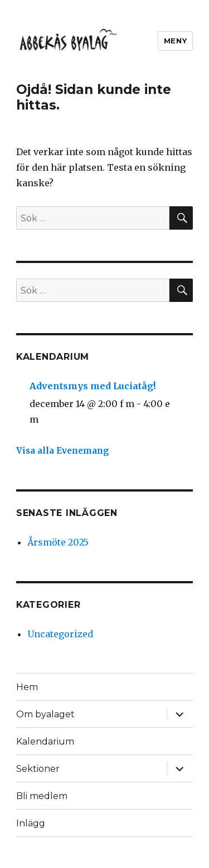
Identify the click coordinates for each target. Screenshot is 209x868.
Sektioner (38, 769)
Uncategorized (60, 634)
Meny (175, 41)
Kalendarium (45, 741)
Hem (27, 687)
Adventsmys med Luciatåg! (93, 386)
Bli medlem (42, 796)
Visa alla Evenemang (63, 451)
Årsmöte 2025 (58, 542)
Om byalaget (45, 714)
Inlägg (31, 823)
